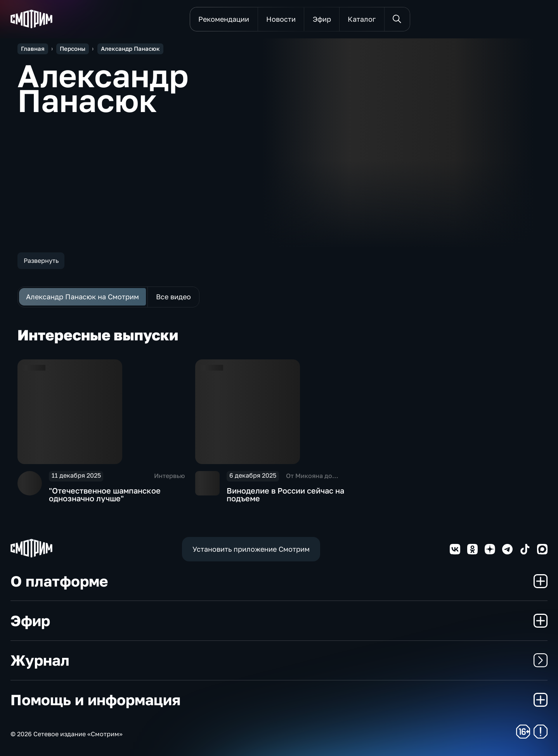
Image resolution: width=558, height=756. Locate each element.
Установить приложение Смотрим (251, 549)
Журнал (279, 660)
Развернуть (41, 261)
